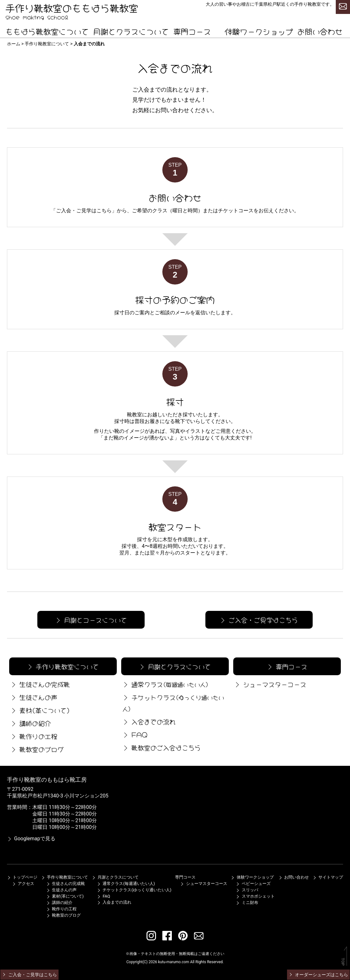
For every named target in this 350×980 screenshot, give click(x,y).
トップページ (22, 877)
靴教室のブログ (36, 749)
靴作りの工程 (33, 736)
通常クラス (165, 684)
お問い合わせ (320, 31)
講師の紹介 (30, 723)
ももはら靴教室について (47, 31)
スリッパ (247, 890)
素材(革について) (40, 710)
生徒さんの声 (33, 697)
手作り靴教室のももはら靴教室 (72, 7)
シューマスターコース (270, 684)
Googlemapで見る (31, 839)
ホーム (14, 44)
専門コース (192, 31)
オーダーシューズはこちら (318, 975)
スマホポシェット (255, 896)
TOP (343, 962)
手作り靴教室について (47, 44)
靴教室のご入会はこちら (161, 747)
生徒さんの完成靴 (40, 684)
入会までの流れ (148, 721)
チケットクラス (173, 702)
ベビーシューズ (253, 884)
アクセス (23, 884)
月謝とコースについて (91, 620)
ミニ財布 (247, 903)
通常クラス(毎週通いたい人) (126, 884)
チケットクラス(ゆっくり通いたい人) (134, 890)
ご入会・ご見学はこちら (84, 211)
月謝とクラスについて (131, 31)
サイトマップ (328, 877)
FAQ (134, 734)
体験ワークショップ (259, 31)
